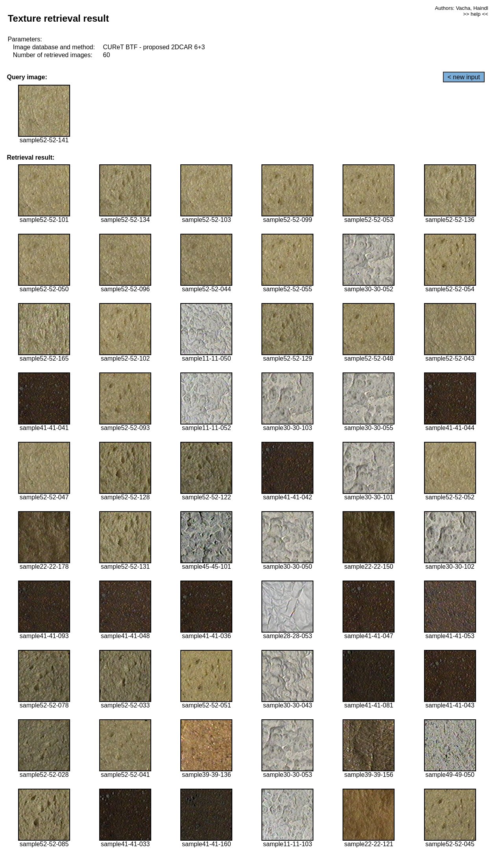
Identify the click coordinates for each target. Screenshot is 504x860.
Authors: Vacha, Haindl (461, 8)
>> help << (476, 14)
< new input (464, 77)
